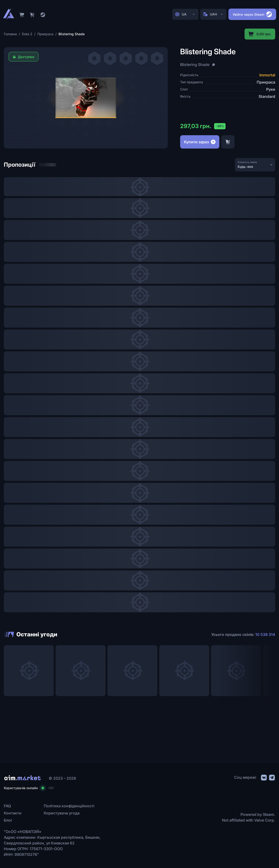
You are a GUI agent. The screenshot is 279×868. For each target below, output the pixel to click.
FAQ (7, 806)
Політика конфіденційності (69, 806)
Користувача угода (62, 813)
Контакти (13, 813)
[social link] (264, 777)
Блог (8, 820)
